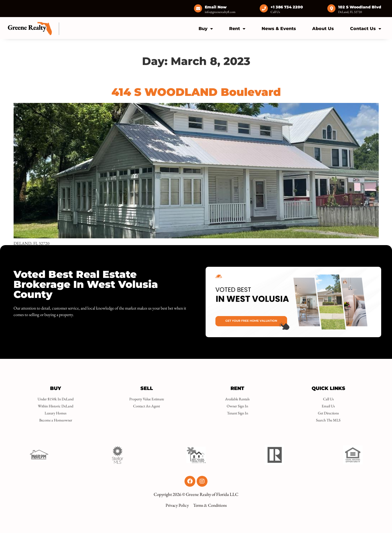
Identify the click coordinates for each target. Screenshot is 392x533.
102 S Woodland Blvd (360, 7)
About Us (323, 29)
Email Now (216, 7)
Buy (206, 29)
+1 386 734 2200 (287, 7)
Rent (237, 29)
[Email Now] (198, 8)
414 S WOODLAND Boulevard (196, 92)
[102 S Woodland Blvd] (331, 8)
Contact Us (366, 29)
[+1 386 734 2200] (264, 8)
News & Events (279, 29)
